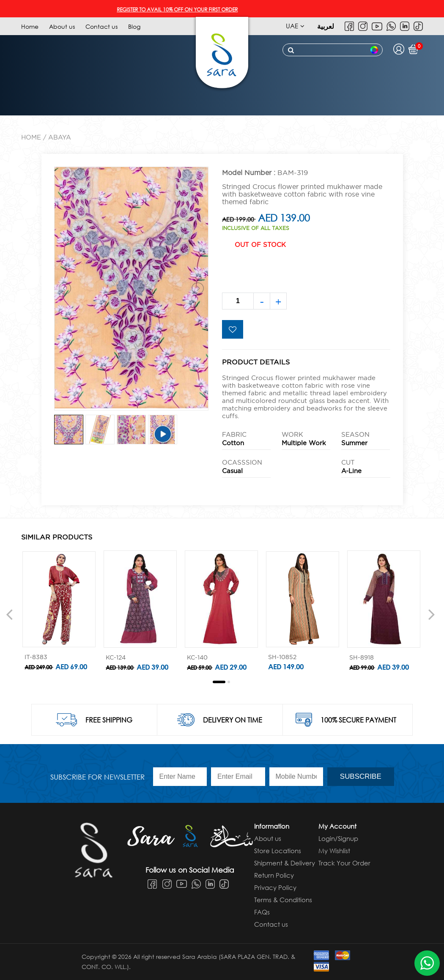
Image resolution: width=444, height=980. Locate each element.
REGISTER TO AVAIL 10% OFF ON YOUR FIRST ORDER (186, 10)
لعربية (326, 26)
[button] (219, 682)
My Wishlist (334, 851)
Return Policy (274, 875)
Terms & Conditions (283, 900)
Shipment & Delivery (285, 863)
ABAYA (60, 137)
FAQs (262, 912)
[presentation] (9, 614)
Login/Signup (338, 838)
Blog (134, 26)
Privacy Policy (275, 887)
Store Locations (278, 851)
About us (62, 26)
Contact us (101, 26)
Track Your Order (344, 863)
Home (30, 26)
